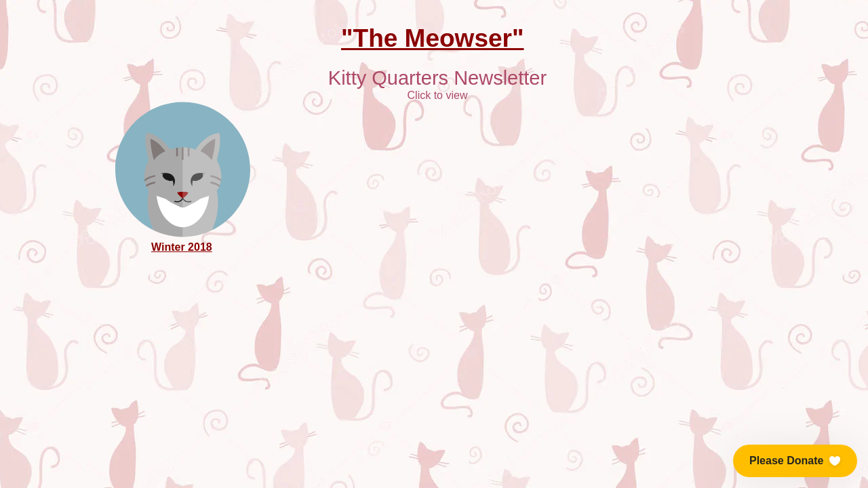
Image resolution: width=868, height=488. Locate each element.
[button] (795, 461)
